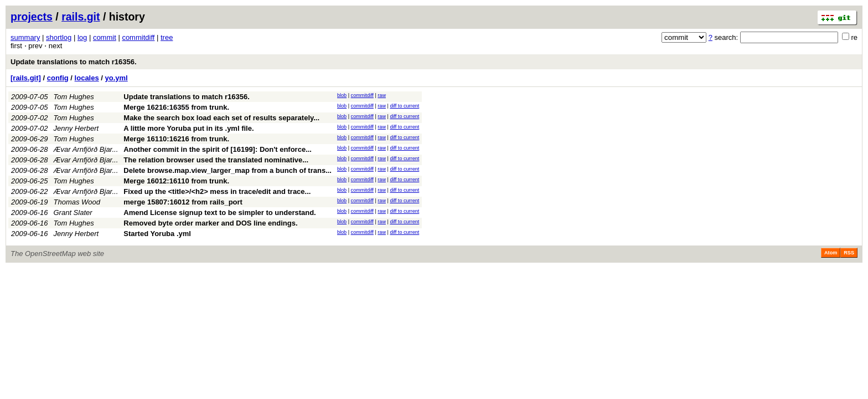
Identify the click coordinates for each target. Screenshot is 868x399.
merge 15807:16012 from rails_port (183, 202)
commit (105, 37)
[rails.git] (26, 78)
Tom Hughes (74, 97)
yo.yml (117, 78)
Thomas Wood (77, 202)
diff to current (404, 106)
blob (342, 95)
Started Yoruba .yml (157, 234)
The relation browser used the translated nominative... (216, 160)
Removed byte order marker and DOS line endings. (210, 223)
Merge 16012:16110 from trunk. (176, 181)
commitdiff (138, 37)
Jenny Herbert (76, 128)
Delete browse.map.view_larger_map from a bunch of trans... (228, 170)
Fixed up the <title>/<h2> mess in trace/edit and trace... (217, 191)
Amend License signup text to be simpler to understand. (219, 213)
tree (167, 37)
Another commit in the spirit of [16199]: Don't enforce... (218, 149)
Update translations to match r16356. (74, 62)
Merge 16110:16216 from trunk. (176, 139)
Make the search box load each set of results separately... (221, 118)
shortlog (59, 37)
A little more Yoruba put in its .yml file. (188, 128)
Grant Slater (73, 213)
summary (25, 37)
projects (32, 17)
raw (382, 95)
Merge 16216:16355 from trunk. (176, 107)
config (58, 78)
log (82, 37)
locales (87, 78)
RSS (849, 253)
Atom (831, 253)
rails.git (81, 17)
